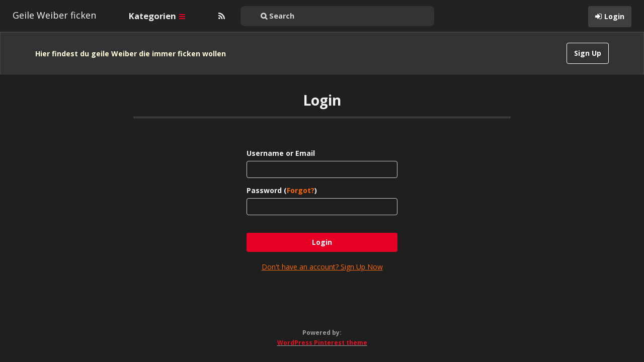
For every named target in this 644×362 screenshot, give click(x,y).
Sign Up (588, 53)
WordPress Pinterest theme (322, 332)
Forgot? (301, 180)
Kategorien (157, 16)
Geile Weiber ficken (54, 15)
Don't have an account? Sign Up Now (322, 256)
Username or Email (281, 143)
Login (614, 16)
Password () (282, 180)
